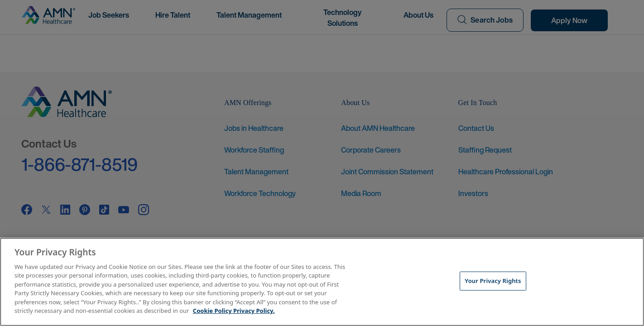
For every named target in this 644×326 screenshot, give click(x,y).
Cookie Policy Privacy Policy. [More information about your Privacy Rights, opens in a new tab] (234, 311)
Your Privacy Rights (493, 281)
